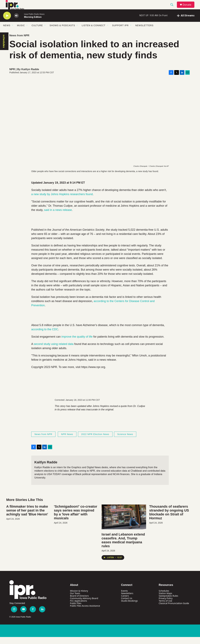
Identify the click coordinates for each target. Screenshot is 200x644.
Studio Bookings (129, 608)
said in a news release (58, 217)
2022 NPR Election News (95, 441)
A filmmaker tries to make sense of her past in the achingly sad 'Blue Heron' (27, 517)
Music (21, 32)
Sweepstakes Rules (168, 603)
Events (124, 598)
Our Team (75, 600)
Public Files (76, 610)
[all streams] (186, 23)
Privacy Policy (166, 605)
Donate (189, 8)
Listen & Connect (94, 32)
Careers (125, 603)
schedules (4, 48)
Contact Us (127, 605)
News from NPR (19, 42)
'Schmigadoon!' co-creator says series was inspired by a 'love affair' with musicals (76, 519)
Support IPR (120, 32)
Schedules (164, 598)
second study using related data (54, 351)
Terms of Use (165, 608)
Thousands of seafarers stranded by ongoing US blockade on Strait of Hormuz (169, 519)
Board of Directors (79, 603)
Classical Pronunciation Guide (174, 610)
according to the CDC (45, 336)
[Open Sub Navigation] (13, 32)
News (7, 32)
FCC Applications (79, 608)
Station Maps (165, 600)
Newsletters (144, 32)
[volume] (16, 23)
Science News (125, 441)
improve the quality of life (77, 344)
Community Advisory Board (84, 605)
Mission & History (79, 598)
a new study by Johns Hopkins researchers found (62, 201)
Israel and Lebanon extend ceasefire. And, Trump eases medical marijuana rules (123, 547)
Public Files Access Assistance (85, 613)
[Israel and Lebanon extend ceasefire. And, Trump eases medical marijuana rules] (124, 524)
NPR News (67, 441)
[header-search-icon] (173, 8)
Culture (37, 32)
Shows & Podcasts (62, 32)
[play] (7, 23)
